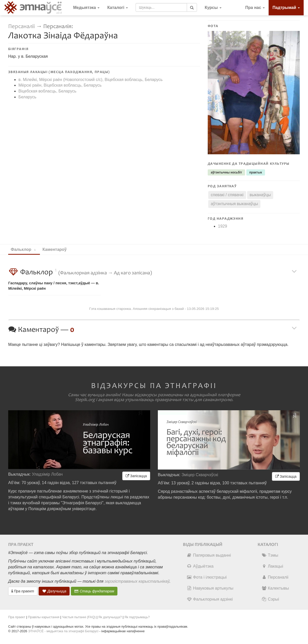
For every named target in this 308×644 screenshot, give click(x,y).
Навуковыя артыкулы (210, 588)
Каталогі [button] (118, 8)
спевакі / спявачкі (227, 195)
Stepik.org (85, 400)
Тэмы (270, 555)
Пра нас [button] (255, 8)
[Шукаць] (192, 7)
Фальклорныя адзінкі (210, 599)
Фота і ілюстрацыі (207, 577)
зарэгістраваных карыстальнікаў (137, 581)
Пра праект (23, 591)
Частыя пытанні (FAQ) (79, 617)
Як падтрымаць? (137, 617)
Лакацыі (272, 566)
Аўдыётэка (200, 566)
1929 (223, 226)
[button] (213, 8)
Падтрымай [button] (286, 8)
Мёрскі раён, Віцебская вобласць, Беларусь (60, 85)
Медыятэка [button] (86, 8)
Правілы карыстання (44, 617)
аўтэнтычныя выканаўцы (234, 204)
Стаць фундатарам (94, 591)
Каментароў (57, 249)
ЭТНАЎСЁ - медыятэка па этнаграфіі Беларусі (63, 631)
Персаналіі (21, 26)
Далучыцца (54, 591)
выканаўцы (260, 195)
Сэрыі (270, 599)
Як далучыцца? (110, 617)
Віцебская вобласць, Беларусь (47, 91)
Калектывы (275, 588)
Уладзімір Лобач (47, 474)
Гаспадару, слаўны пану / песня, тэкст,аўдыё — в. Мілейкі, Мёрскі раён (54, 286)
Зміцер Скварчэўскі (200, 475)
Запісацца (136, 476)
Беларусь (27, 97)
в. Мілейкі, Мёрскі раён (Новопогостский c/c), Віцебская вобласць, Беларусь (91, 80)
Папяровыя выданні (209, 555)
